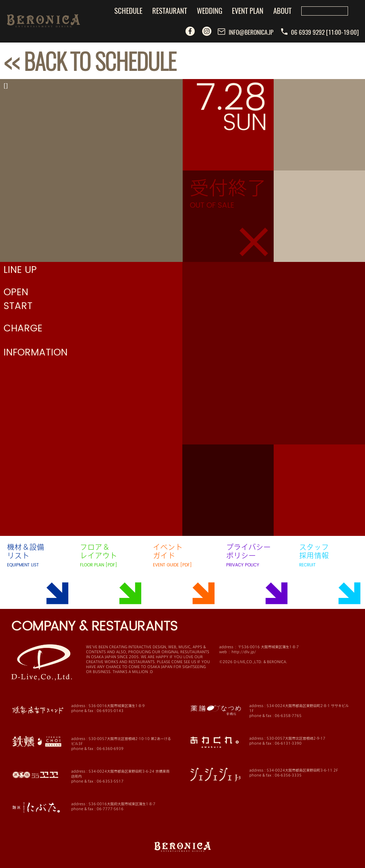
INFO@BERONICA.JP (246, 32)
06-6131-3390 (288, 743)
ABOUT (282, 10)
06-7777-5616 (110, 809)
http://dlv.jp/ (244, 652)
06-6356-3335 (288, 775)
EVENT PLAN (248, 10)
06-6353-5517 (110, 781)
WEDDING (210, 10)
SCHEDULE (128, 10)
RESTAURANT (170, 10)
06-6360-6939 (110, 749)
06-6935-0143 (110, 711)
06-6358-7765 (288, 716)
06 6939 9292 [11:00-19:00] (320, 32)
